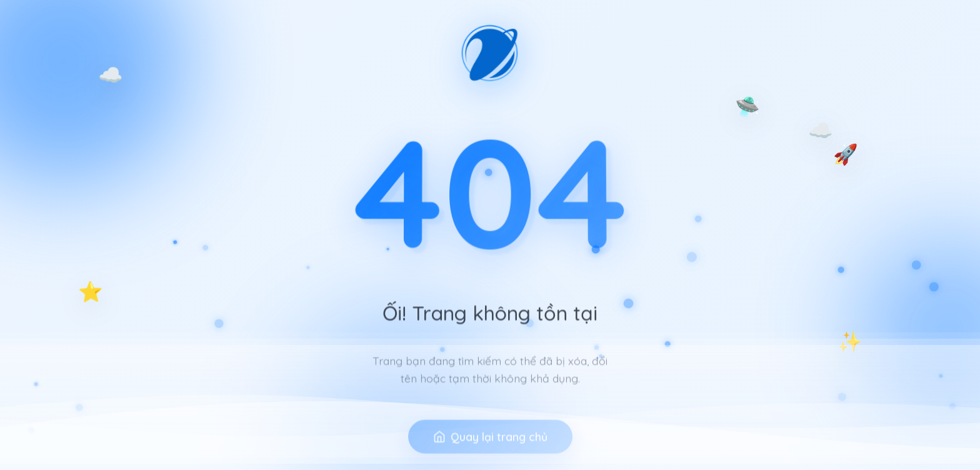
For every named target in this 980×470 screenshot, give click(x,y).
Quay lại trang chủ (490, 451)
